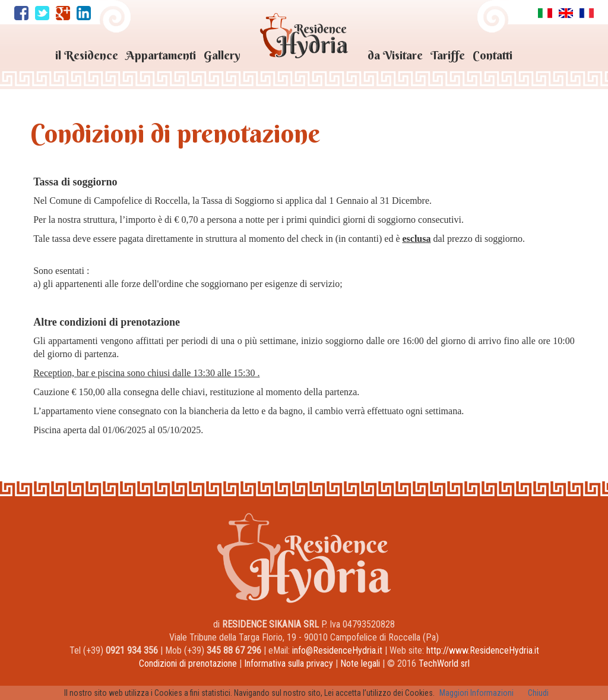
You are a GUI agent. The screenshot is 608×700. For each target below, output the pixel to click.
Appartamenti (161, 55)
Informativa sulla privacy (289, 663)
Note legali (360, 663)
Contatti (493, 55)
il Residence (87, 55)
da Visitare (395, 55)
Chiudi (538, 693)
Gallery (222, 55)
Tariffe (448, 55)
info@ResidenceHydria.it (337, 650)
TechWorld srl (444, 663)
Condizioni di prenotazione (188, 663)
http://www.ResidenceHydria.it (483, 650)
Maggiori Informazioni (476, 693)
